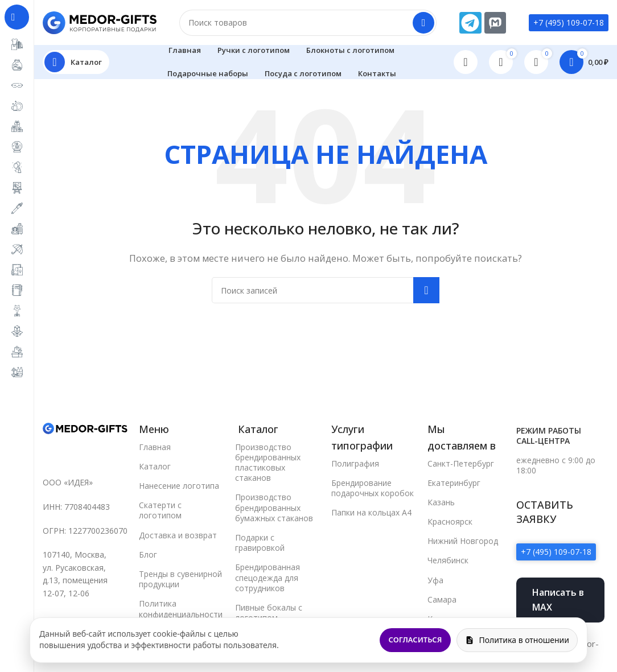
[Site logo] (100, 22)
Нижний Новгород (463, 541)
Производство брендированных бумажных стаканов (274, 508)
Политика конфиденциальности (181, 609)
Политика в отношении (517, 640)
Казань (441, 502)
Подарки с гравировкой (260, 543)
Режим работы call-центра (549, 436)
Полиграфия (355, 463)
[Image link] (85, 428)
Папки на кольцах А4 (371, 513)
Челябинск (448, 561)
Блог (148, 554)
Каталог (155, 466)
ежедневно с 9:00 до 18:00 (556, 466)
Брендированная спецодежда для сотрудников (268, 578)
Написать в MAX (558, 600)
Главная (155, 447)
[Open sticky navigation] (76, 63)
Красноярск (450, 522)
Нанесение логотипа (179, 486)
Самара (442, 599)
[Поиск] (308, 23)
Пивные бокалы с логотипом (269, 613)
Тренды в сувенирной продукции (180, 580)
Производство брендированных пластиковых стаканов (268, 463)
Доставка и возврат (178, 535)
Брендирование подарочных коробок (373, 488)
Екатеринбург (454, 483)
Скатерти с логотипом (160, 511)
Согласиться (416, 640)
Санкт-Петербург (461, 463)
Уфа (435, 580)
